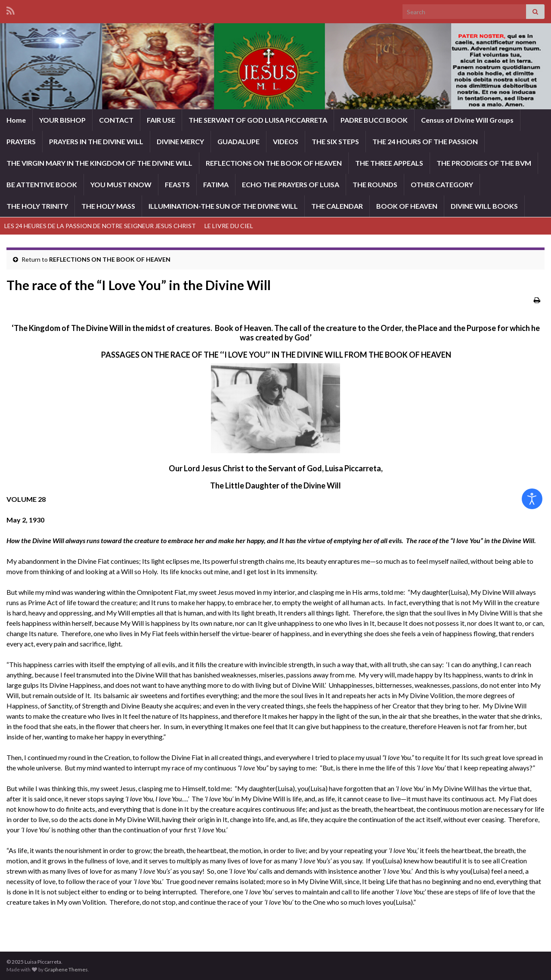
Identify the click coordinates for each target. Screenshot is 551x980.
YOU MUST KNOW (121, 184)
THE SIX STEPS (335, 141)
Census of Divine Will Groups (467, 120)
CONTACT (116, 120)
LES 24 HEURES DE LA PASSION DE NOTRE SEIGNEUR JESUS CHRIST (100, 226)
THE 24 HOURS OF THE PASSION (425, 141)
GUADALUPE (238, 141)
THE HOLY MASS (108, 206)
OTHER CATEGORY (442, 184)
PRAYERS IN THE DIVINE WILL (96, 141)
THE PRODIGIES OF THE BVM (484, 163)
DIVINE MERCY (180, 141)
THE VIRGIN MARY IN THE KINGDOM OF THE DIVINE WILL (99, 163)
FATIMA (216, 184)
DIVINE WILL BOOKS (484, 206)
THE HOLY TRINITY (37, 206)
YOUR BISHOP (62, 120)
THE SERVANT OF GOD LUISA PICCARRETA (258, 120)
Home (16, 120)
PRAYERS (21, 141)
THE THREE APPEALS (389, 163)
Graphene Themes (66, 969)
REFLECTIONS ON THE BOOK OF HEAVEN (274, 163)
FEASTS (177, 184)
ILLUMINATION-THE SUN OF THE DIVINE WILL (223, 206)
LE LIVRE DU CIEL (229, 226)
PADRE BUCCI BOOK (374, 120)
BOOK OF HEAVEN (407, 206)
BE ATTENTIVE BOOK (42, 184)
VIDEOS (286, 141)
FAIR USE (161, 120)
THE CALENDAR (337, 206)
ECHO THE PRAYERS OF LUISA (291, 184)
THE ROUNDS (375, 184)
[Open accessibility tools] (532, 499)
